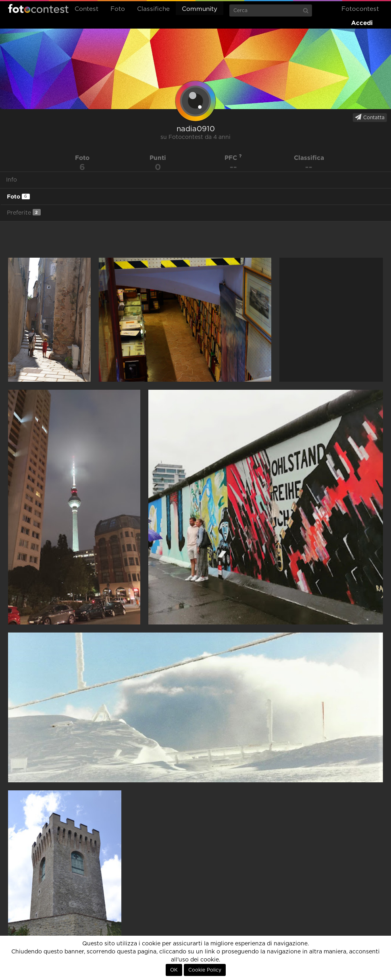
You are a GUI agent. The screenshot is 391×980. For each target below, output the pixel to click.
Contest (86, 9)
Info (11, 180)
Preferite (24, 212)
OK (174, 970)
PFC (233, 158)
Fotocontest (38, 8)
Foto (118, 9)
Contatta (370, 117)
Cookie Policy (205, 970)
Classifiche (153, 9)
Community (200, 9)
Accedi (362, 23)
